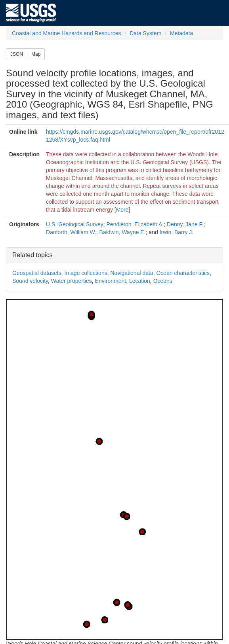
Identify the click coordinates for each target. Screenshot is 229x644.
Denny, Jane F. (185, 224)
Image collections (86, 273)
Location (140, 281)
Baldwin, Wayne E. (123, 232)
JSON (17, 54)
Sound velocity (30, 281)
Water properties (72, 281)
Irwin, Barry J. (177, 232)
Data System (145, 33)
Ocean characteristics (183, 273)
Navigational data (132, 273)
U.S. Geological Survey (75, 224)
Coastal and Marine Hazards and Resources (66, 33)
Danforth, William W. (71, 232)
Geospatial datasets (37, 273)
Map (36, 54)
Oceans (163, 281)
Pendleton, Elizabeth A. (135, 224)
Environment (111, 281)
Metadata (181, 33)
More (122, 210)
